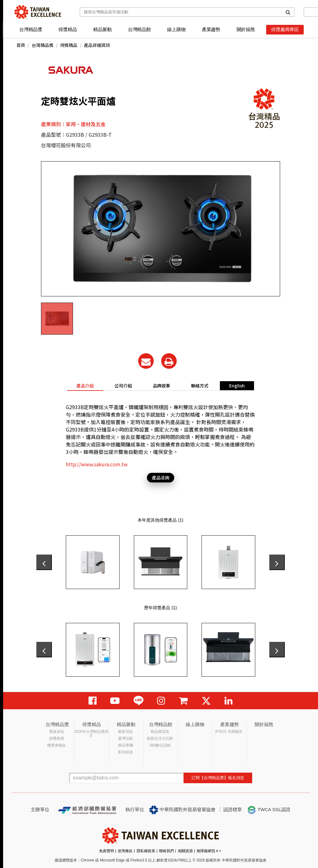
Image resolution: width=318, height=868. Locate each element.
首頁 (21, 45)
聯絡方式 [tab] (200, 386)
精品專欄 (125, 745)
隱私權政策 (146, 851)
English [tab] (237, 386)
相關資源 (185, 851)
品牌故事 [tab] (161, 386)
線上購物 (176, 29)
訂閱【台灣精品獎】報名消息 (218, 778)
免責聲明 (107, 851)
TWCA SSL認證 (269, 810)
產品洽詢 (161, 477)
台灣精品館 (139, 29)
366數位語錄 (160, 745)
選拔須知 (57, 732)
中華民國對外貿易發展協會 (182, 810)
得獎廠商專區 (285, 29)
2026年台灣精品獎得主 (91, 733)
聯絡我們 (166, 851)
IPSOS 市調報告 (229, 732)
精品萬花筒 (160, 732)
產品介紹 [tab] (85, 386)
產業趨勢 (211, 29)
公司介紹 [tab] (123, 386)
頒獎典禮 (57, 738)
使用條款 (125, 851)
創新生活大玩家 (160, 738)
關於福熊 (246, 29)
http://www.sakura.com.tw (97, 464)
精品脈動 (102, 29)
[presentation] (44, 562)
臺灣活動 (125, 738)
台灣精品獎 (31, 29)
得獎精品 (68, 29)
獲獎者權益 (57, 745)
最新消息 (125, 732)
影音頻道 (125, 752)
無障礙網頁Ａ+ (209, 851)
